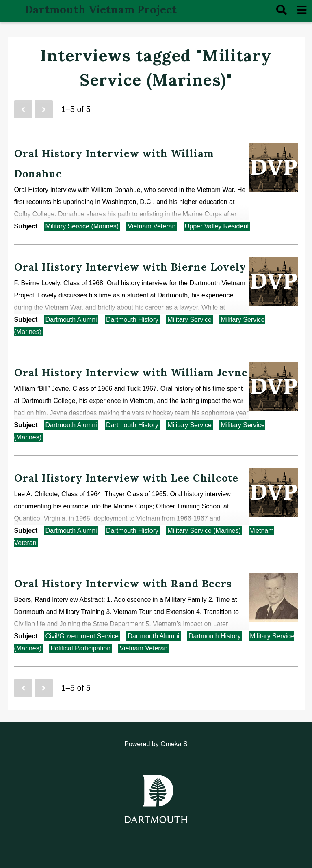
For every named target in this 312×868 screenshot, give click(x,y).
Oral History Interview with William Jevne (131, 373)
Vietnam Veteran (152, 226)
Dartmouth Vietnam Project (101, 9)
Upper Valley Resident (217, 226)
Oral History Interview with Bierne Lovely (130, 267)
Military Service (189, 320)
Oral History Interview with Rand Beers (123, 584)
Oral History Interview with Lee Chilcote (126, 478)
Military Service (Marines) (82, 226)
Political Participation (80, 648)
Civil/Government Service (82, 636)
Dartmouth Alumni (71, 320)
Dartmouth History (132, 320)
